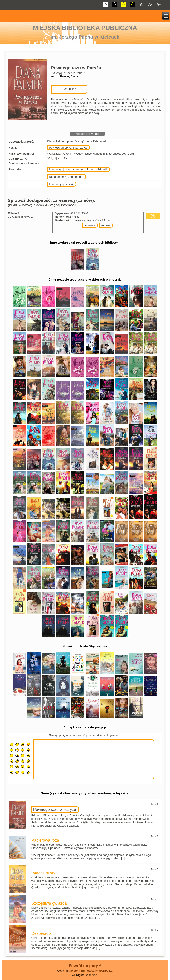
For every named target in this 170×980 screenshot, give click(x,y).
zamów (105, 225)
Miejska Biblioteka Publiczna (85, 28)
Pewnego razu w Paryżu (55, 810)
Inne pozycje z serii (61, 184)
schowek (90, 225)
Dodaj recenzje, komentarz (66, 177)
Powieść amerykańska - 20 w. (68, 148)
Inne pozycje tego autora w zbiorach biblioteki (78, 169)
